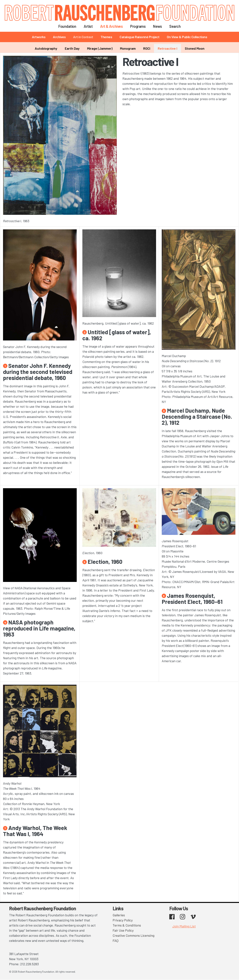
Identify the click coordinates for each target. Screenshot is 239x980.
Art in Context (83, 37)
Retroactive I (167, 48)
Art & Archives (111, 26)
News (157, 26)
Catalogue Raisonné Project (139, 37)
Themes (106, 37)
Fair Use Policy (123, 930)
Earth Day (72, 48)
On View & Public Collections (187, 37)
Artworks (39, 37)
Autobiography (46, 48)
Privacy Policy (123, 920)
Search (175, 26)
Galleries (119, 915)
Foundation (67, 26)
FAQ (116, 941)
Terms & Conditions (127, 925)
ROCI (147, 48)
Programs (138, 26)
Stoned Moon (195, 48)
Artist (88, 26)
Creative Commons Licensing (133, 935)
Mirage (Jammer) (100, 48)
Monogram (128, 48)
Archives (59, 37)
